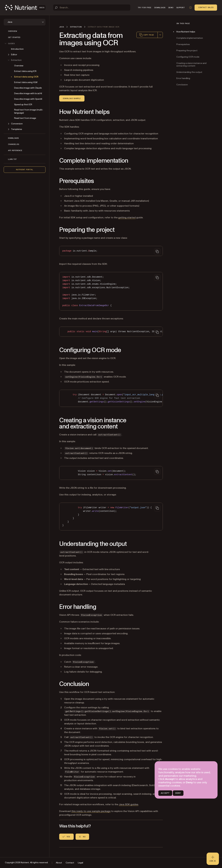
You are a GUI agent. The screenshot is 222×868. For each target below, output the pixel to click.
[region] (111, 332)
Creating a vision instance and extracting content (191, 64)
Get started (14, 37)
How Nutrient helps (186, 32)
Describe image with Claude (28, 88)
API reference (15, 150)
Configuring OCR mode (188, 57)
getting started (127, 218)
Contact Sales (206, 7)
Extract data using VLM (26, 82)
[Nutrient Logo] (25, 8)
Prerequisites (183, 44)
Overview (12, 31)
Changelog (14, 144)
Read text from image (25, 118)
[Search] (92, 8)
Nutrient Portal (25, 170)
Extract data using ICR (25, 71)
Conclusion (182, 85)
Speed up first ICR (23, 105)
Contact (70, 863)
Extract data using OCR (26, 77)
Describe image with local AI (28, 93)
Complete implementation (190, 38)
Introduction (17, 49)
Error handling (183, 78)
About (59, 863)
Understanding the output (189, 72)
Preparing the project (187, 51)
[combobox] (160, 35)
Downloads (13, 138)
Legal (80, 863)
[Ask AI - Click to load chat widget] (213, 859)
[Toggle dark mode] (191, 8)
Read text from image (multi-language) (29, 111)
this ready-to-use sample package (91, 811)
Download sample (72, 98)
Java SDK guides (129, 804)
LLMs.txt (12, 159)
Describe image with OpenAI (28, 99)
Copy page (146, 35)
